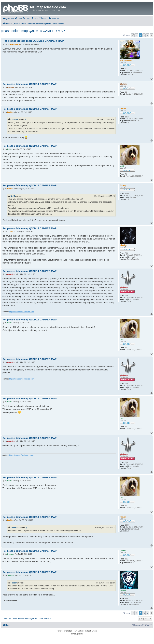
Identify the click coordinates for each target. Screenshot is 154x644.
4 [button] (148, 35)
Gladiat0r (14, 120)
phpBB (69, 631)
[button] (133, 35)
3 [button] (144, 35)
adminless (15, 528)
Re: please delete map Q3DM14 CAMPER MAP (33, 41)
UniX (13, 196)
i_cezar (14, 583)
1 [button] (137, 35)
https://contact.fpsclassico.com (22, 312)
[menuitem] (18, 19)
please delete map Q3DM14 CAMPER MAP (33, 31)
